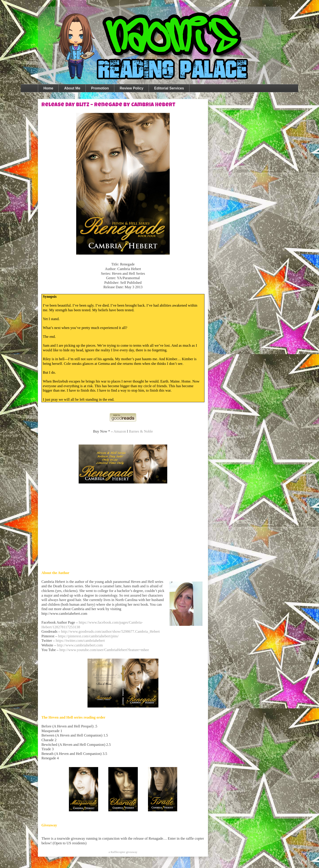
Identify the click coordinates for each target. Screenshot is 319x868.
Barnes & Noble (141, 431)
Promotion (100, 88)
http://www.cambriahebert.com (80, 645)
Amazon (120, 431)
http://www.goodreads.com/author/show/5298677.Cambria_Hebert (110, 631)
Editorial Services (169, 88)
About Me (72, 88)
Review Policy (131, 88)
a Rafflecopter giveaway (123, 852)
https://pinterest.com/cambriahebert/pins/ (88, 636)
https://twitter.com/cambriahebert (80, 641)
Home (48, 88)
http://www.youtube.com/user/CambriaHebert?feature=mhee (104, 650)
